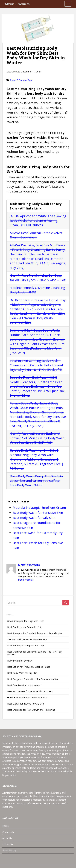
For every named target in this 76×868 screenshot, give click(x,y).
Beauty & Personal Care (21, 80)
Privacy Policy (9, 850)
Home (6, 826)
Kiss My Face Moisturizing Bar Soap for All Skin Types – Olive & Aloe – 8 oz (38, 278)
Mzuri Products (17, 4)
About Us (7, 838)
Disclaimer (8, 844)
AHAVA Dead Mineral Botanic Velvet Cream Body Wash (36, 235)
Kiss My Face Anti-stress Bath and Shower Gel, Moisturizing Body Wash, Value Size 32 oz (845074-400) (38, 438)
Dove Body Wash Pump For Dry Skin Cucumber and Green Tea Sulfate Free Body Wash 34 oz (36, 481)
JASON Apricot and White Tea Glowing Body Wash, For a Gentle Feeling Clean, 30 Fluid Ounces (38, 221)
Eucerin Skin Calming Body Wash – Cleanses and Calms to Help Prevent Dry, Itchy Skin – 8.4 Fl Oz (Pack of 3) (37, 365)
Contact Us (8, 832)
